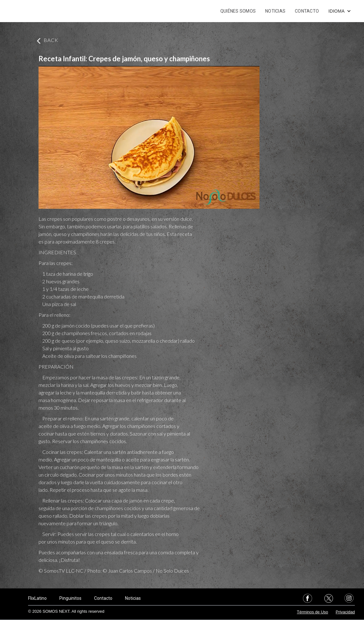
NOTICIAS (275, 11)
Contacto (103, 598)
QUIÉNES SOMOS (238, 11)
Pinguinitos (70, 598)
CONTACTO (307, 11)
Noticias (133, 598)
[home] (36, 11)
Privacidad (345, 612)
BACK (51, 40)
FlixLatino (37, 598)
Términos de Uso (312, 612)
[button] (340, 11)
